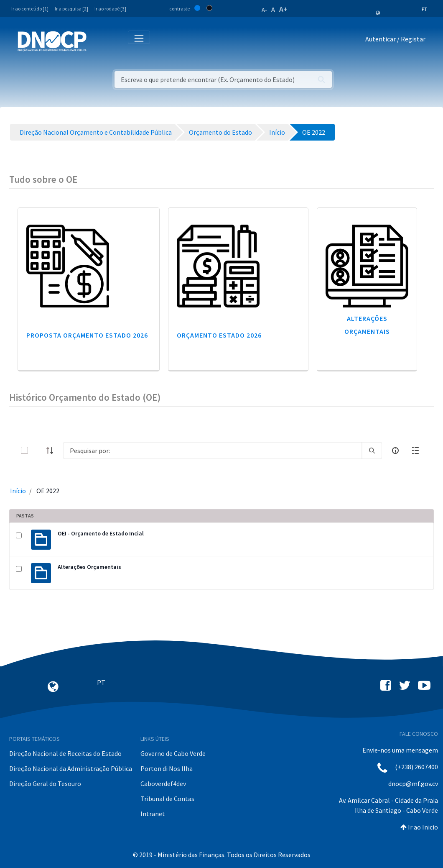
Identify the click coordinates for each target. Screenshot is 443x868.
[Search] (213, 451)
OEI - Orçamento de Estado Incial (101, 533)
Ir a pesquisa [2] (71, 9)
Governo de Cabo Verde (173, 753)
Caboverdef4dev (163, 784)
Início (18, 491)
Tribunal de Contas (167, 799)
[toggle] (38, 450)
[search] (372, 451)
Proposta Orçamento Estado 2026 (87, 335)
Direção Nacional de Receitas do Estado (65, 753)
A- (264, 10)
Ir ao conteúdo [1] (30, 9)
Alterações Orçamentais (89, 567)
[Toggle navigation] (98, 41)
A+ (283, 9)
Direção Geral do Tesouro (45, 784)
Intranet (153, 814)
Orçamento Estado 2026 (219, 335)
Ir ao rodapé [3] (110, 9)
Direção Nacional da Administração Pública (71, 768)
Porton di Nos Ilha (167, 768)
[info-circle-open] (395, 451)
